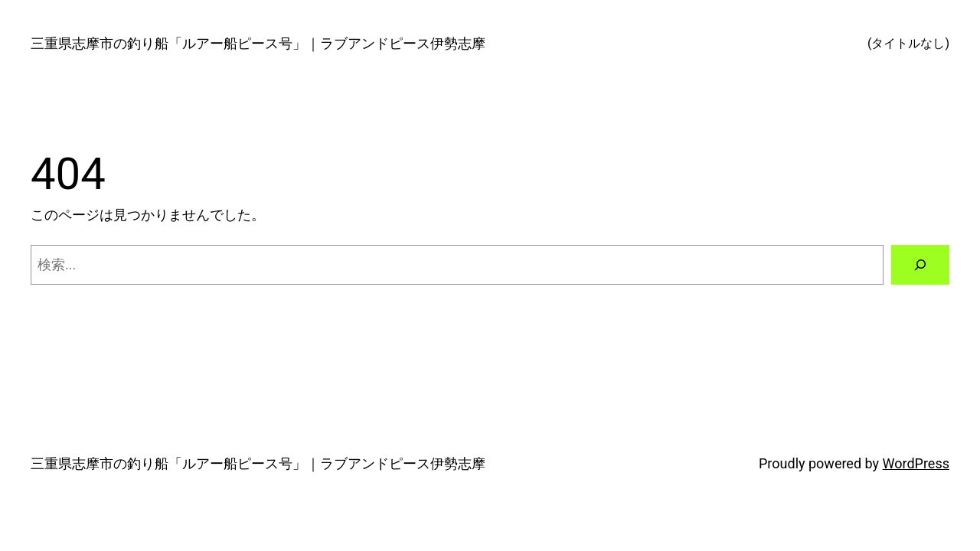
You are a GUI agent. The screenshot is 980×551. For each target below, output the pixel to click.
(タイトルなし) (908, 43)
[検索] (920, 265)
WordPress (916, 463)
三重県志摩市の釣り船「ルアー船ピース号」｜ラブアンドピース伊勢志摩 (258, 43)
